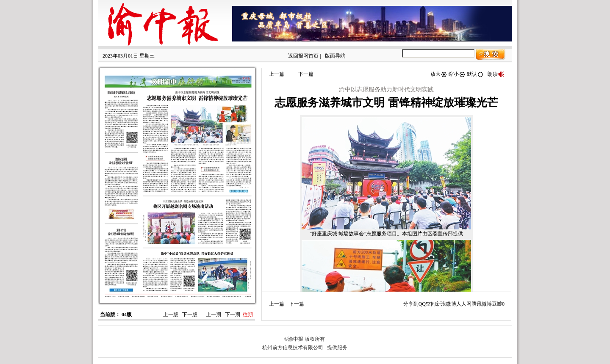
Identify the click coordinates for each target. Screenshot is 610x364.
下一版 (190, 314)
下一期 (233, 314)
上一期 (213, 314)
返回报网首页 (303, 56)
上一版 (171, 314)
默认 (475, 74)
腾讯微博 (482, 304)
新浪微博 (446, 304)
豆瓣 (497, 304)
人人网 (464, 304)
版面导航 (335, 56)
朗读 (496, 74)
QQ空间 (427, 304)
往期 (248, 314)
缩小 (457, 74)
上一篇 (277, 74)
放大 (439, 74)
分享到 (411, 304)
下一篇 (306, 74)
